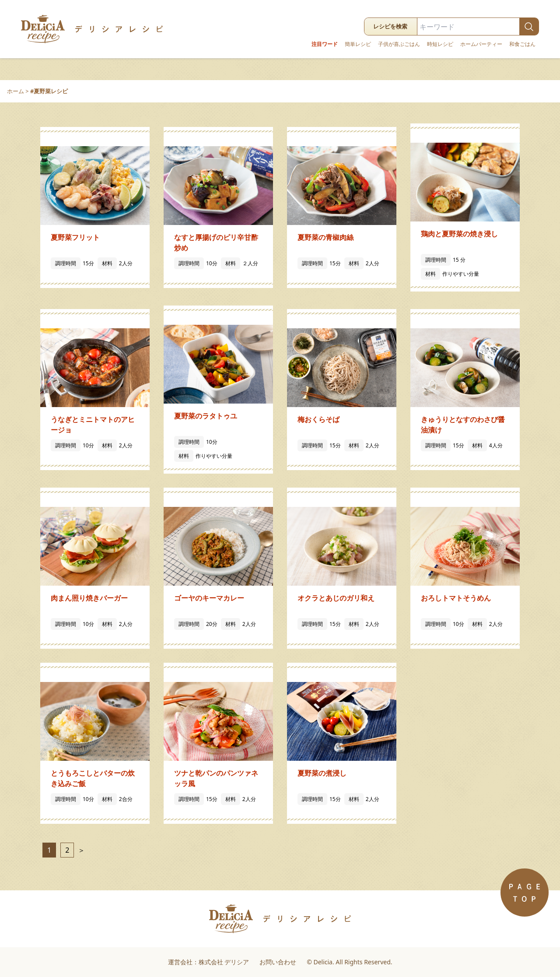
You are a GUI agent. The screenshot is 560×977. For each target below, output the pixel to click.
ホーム (16, 91)
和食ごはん (522, 44)
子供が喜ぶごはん (399, 44)
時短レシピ (440, 44)
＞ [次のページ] (80, 850)
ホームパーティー (481, 44)
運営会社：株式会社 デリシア (209, 962)
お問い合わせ (278, 962)
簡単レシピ (358, 44)
